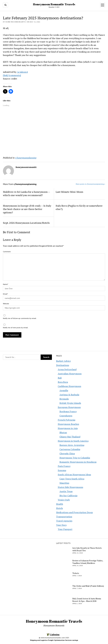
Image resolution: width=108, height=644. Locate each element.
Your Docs (61, 525)
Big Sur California (68, 496)
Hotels (59, 508)
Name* (6, 284)
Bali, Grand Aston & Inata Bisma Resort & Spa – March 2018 (87, 600)
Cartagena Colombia (70, 449)
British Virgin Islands (70, 403)
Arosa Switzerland (67, 369)
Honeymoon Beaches (68, 424)
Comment (7, 252)
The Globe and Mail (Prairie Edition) (88, 586)
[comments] (15, 75)
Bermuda (64, 399)
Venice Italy (64, 500)
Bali (60, 378)
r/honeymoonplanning (26, 158)
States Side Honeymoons (70, 487)
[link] (6, 75)
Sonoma (62, 470)
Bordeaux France (68, 411)
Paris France (64, 466)
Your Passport (65, 529)
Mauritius (64, 483)
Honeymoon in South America (73, 441)
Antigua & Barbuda (69, 395)
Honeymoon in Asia (68, 428)
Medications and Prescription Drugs (74, 512)
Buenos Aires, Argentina (72, 445)
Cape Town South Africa (72, 479)
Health (60, 504)
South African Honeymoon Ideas (74, 475)
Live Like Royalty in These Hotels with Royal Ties (87, 549)
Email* (5, 294)
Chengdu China (67, 453)
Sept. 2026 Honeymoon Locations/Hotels (26, 223)
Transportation (64, 517)
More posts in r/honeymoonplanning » (90, 184)
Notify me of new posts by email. (16, 328)
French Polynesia (67, 420)
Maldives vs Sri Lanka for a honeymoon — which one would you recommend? (26, 193)
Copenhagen (66, 416)
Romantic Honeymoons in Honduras (78, 462)
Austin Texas (66, 491)
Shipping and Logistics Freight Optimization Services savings (54, 640)
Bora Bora (63, 382)
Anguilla (64, 390)
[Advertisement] (54, 132)
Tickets (76, 573)
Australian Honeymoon (70, 374)
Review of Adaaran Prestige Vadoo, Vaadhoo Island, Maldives (88, 562)
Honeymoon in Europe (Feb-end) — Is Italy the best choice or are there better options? (27, 209)
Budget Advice (63, 361)
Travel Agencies (64, 521)
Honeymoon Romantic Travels (54, 4)
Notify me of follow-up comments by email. (20, 318)
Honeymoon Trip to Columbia (75, 458)
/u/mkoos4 (22, 72)
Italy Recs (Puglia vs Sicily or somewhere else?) (79, 207)
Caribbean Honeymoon (69, 386)
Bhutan (63, 432)
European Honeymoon (69, 407)
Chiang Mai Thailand (70, 437)
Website (6, 304)
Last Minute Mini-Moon (69, 192)
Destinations (63, 365)
